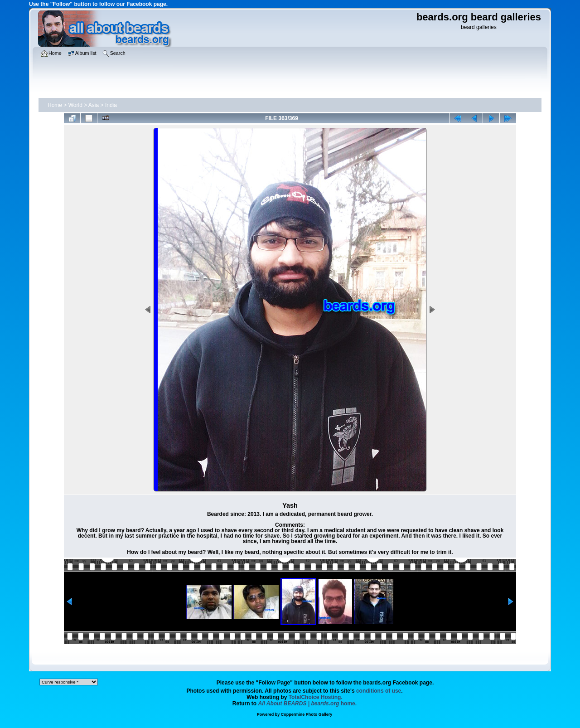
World (75, 105)
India (111, 105)
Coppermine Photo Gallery (307, 714)
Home (55, 105)
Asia (94, 105)
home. (308, 704)
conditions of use (379, 691)
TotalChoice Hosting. (316, 697)
